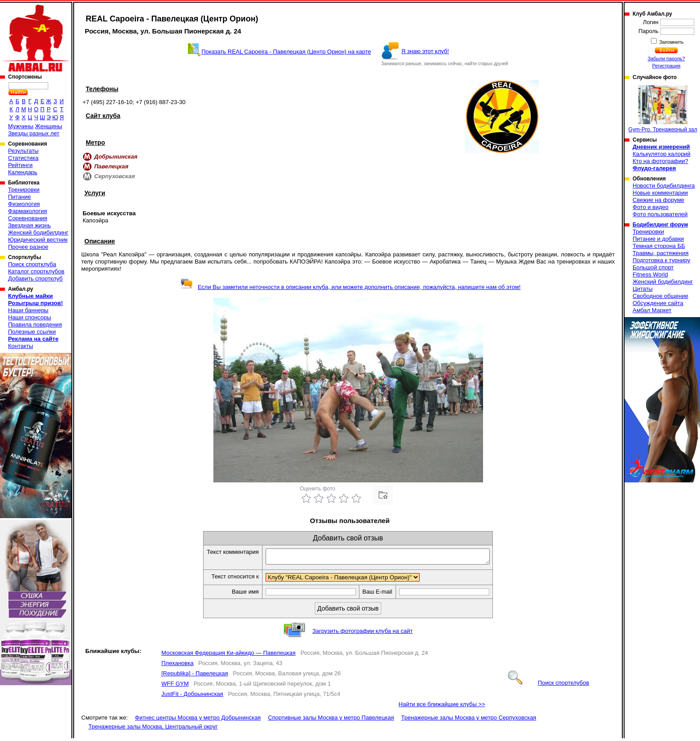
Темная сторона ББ (659, 246)
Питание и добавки (658, 239)
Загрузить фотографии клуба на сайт (363, 634)
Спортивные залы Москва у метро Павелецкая (331, 720)
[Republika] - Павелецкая (194, 676)
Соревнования (28, 218)
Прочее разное (28, 247)
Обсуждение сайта (658, 303)
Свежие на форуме (658, 200)
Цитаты (643, 289)
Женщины (48, 126)
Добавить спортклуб (35, 278)
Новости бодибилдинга (664, 186)
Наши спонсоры (29, 317)
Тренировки (24, 190)
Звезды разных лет (34, 133)
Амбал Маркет (652, 310)
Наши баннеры (28, 310)
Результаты (23, 151)
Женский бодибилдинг (38, 232)
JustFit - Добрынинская (192, 697)
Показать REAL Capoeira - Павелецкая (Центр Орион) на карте (286, 52)
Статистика (23, 158)
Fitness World (650, 274)
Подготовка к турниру (661, 260)
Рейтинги (20, 165)
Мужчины (21, 126)
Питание (19, 197)
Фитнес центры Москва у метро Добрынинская (198, 720)
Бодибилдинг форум (660, 225)
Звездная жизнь (29, 225)
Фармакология (27, 211)
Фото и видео (651, 207)
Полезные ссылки (32, 332)
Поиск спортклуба (32, 264)
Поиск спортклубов (549, 685)
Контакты (21, 346)
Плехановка (177, 666)
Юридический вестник (38, 240)
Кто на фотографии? (660, 161)
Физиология (24, 204)
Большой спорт (653, 267)
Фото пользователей (660, 214)
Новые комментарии (660, 193)
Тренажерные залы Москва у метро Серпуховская (469, 720)
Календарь (23, 172)
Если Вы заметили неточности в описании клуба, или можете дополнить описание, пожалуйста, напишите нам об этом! (350, 287)
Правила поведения (35, 324)
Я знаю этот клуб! (425, 51)
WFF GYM (175, 686)
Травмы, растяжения (660, 253)
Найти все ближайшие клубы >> (442, 707)
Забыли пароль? (667, 59)
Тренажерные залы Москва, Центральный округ (153, 729)
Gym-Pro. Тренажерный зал (663, 109)
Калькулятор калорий (662, 154)
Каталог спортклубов (36, 271)
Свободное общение (660, 296)
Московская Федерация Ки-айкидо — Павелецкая (228, 655)
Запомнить (671, 42)
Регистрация (666, 66)
